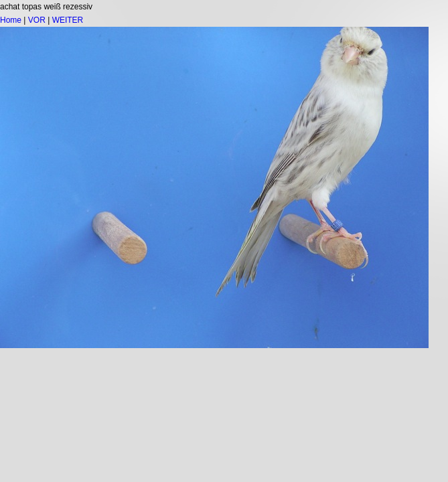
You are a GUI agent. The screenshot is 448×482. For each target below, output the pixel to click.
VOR (37, 20)
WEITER (68, 20)
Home (11, 20)
